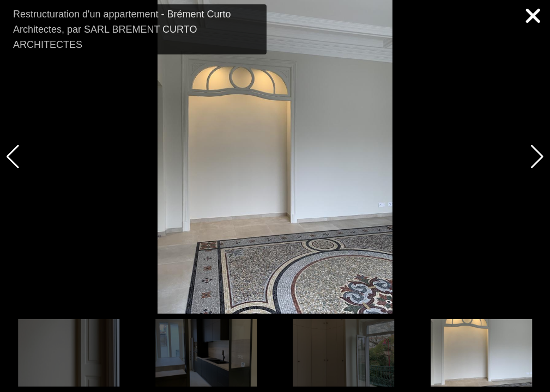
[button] (537, 157)
